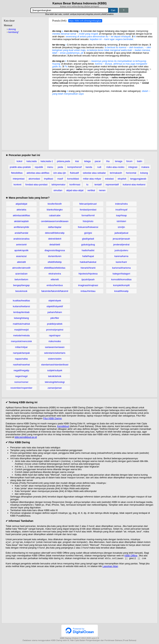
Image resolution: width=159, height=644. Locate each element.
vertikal (91, 190)
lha (108, 161)
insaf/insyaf (121, 210)
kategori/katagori (121, 274)
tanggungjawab (138, 179)
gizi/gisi (88, 233)
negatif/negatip (21, 370)
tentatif (98, 185)
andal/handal (21, 233)
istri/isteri (121, 221)
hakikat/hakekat (88, 262)
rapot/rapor (55, 335)
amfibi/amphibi (21, 227)
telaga (87, 161)
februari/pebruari (88, 204)
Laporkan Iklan (110, 567)
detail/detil (55, 245)
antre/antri (21, 245)
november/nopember (21, 388)
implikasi (48, 179)
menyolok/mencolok (21, 341)
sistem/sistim (55, 359)
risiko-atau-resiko (115, 167)
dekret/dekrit (55, 239)
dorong (12, 29)
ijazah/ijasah (88, 279)
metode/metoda (21, 335)
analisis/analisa (21, 239)
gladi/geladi (88, 239)
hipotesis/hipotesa (88, 274)
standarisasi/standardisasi (55, 365)
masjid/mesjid (21, 330)
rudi (99, 167)
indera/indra (121, 204)
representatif (112, 185)
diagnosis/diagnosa (55, 250)
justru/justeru (121, 250)
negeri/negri (21, 376)
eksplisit (122, 179)
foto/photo (88, 221)
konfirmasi (75, 185)
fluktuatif (74, 173)
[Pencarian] (69, 10)
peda (60, 167)
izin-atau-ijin (60, 173)
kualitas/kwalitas (21, 301)
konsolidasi (73, 179)
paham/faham (55, 312)
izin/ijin (121, 227)
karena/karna (121, 256)
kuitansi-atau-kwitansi (134, 185)
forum (129, 161)
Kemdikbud (63, 426)
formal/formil (88, 215)
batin (140, 161)
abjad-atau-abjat (75, 190)
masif (60, 179)
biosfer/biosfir (55, 204)
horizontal (131, 173)
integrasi (133, 167)
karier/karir (121, 262)
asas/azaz (21, 256)
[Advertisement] (103, 121)
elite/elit (55, 279)
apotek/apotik (21, 250)
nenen (102, 190)
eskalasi (109, 179)
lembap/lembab (21, 312)
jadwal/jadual (121, 233)
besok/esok (21, 291)
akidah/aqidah (21, 221)
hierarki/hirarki (88, 268)
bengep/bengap (21, 285)
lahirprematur (59, 185)
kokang (144, 173)
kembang (14, 32)
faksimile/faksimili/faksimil (55, 291)
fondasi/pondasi (88, 210)
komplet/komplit (121, 285)
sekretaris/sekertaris (55, 353)
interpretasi (19, 179)
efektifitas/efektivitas (55, 268)
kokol (19, 161)
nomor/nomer (21, 382)
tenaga (119, 161)
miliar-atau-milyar (92, 179)
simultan (58, 190)
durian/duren (55, 256)
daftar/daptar (55, 227)
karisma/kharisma (121, 268)
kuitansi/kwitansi (21, 306)
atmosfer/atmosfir (21, 268)
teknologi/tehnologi (55, 382)
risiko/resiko (55, 341)
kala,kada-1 (47, 161)
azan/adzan (21, 274)
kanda (89, 167)
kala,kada (32, 161)
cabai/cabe (55, 215)
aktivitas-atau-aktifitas (38, 173)
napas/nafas (21, 359)
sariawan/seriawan (55, 347)
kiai (77, 161)
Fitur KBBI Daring (52, 418)
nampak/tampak (21, 353)
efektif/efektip (55, 262)
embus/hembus (55, 285)
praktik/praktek (55, 324)
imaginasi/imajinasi (88, 285)
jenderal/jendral (121, 245)
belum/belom (21, 279)
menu (50, 167)
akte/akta (21, 210)
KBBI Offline (131, 556)
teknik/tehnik (55, 376)
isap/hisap (121, 215)
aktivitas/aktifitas (21, 215)
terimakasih (116, 173)
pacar (98, 161)
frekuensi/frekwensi (88, 227)
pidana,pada (64, 161)
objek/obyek (55, 301)
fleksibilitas (17, 173)
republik (39, 167)
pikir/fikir (55, 318)
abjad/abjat (21, 204)
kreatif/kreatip (121, 291)
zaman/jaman (55, 388)
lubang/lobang (21, 318)
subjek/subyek (55, 370)
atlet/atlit (21, 262)
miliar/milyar (21, 347)
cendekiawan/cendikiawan (55, 221)
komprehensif (74, 167)
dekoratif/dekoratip (55, 233)
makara (145, 167)
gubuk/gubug (88, 245)
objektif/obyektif (55, 306)
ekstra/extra (55, 274)
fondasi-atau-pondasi (36, 185)
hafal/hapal (88, 256)
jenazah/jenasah (121, 239)
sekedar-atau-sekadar (94, 173)
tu (87, 185)
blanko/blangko (55, 210)
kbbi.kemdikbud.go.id (26, 437)
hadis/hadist (88, 250)
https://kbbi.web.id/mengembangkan (85, 21)
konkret (18, 185)
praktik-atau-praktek (20, 167)
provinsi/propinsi (55, 330)
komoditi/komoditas (121, 279)
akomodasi (34, 179)
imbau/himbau (88, 291)
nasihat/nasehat (21, 365)
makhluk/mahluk (21, 324)
